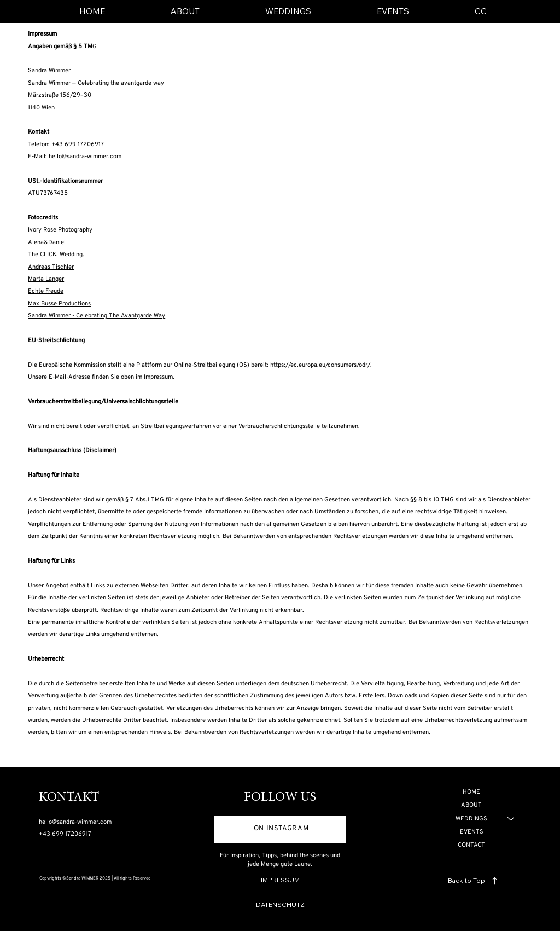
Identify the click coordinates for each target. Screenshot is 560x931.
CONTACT (471, 845)
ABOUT (471, 805)
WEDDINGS (471, 819)
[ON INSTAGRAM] (280, 829)
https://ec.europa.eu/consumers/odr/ (320, 365)
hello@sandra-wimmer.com (85, 157)
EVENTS (472, 832)
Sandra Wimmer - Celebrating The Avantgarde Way (97, 316)
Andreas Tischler (51, 267)
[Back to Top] (474, 881)
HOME (471, 792)
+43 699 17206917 (65, 834)
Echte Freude (46, 291)
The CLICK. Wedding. (56, 255)
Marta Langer (46, 279)
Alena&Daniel (47, 242)
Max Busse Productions (59, 304)
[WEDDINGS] (511, 819)
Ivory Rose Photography (60, 230)
